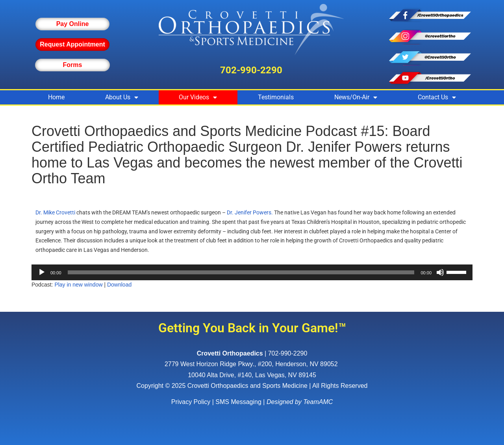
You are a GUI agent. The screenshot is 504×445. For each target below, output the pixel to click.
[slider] (241, 272)
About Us (122, 97)
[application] (252, 272)
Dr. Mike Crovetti (55, 212)
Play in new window (78, 285)
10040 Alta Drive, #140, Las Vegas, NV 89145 (252, 375)
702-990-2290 (251, 70)
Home (56, 97)
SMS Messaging (238, 402)
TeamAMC (318, 402)
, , (252, 364)
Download (119, 285)
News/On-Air (356, 97)
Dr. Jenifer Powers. (250, 212)
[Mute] (440, 272)
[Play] (42, 272)
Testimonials (276, 97)
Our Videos (198, 97)
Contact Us (437, 97)
